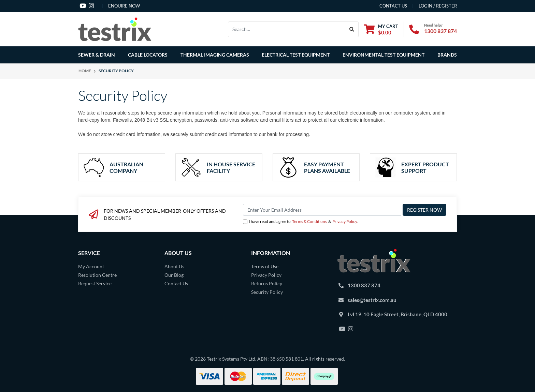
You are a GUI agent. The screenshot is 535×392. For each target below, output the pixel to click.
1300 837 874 (440, 31)
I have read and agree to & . (301, 222)
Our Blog (174, 275)
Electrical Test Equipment (296, 55)
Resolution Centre (97, 275)
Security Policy (267, 292)
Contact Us (176, 283)
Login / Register (438, 6)
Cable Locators (148, 55)
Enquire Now (124, 6)
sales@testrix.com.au (372, 300)
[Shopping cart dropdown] (381, 29)
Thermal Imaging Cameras (215, 55)
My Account (91, 266)
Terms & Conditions (309, 221)
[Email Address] (322, 210)
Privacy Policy (345, 221)
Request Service (95, 283)
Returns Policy (267, 283)
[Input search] (287, 29)
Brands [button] (447, 55)
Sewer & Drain (97, 55)
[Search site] (352, 29)
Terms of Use (265, 266)
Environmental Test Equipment (384, 55)
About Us (174, 266)
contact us (393, 6)
